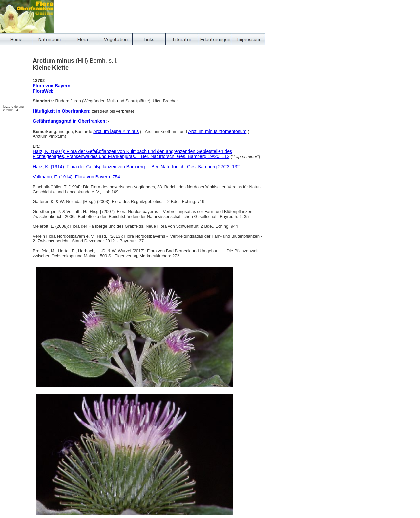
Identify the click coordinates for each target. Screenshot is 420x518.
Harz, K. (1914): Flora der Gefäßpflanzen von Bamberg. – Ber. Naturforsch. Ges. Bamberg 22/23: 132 (136, 167)
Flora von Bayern (52, 86)
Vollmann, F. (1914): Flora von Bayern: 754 (76, 177)
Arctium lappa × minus (116, 131)
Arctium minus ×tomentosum (217, 131)
